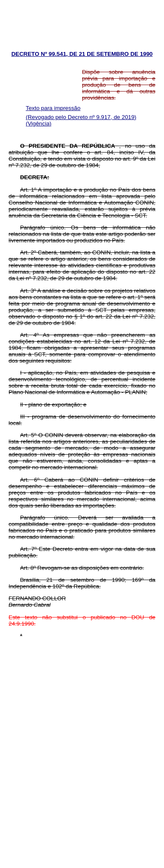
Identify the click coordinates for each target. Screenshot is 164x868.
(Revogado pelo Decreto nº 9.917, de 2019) (81, 117)
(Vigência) (39, 124)
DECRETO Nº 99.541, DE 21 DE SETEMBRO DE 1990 (82, 54)
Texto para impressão (53, 108)
